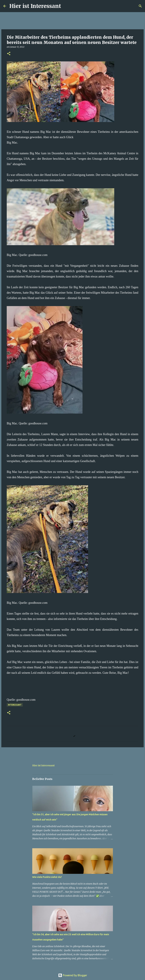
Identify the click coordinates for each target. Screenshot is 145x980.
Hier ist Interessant (35, 6)
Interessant (15, 705)
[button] (9, 54)
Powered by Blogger (73, 975)
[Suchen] (66, 6)
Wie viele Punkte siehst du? (47, 877)
